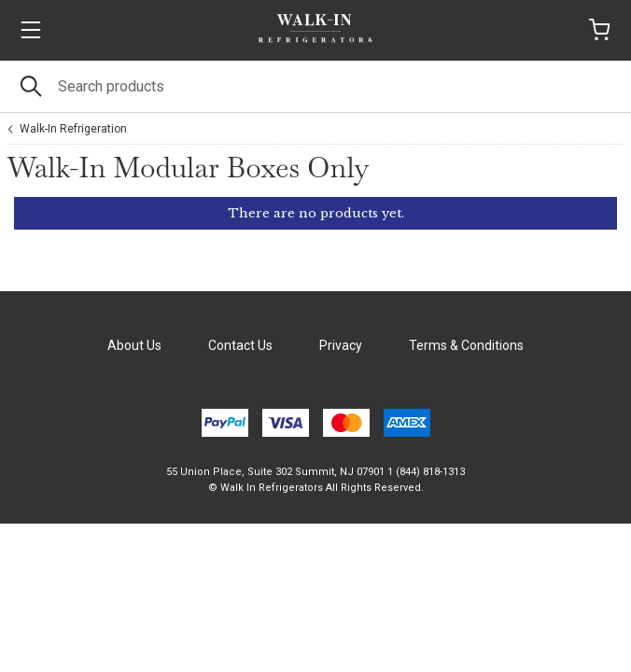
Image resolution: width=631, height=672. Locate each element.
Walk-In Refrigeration (73, 129)
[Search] (315, 86)
